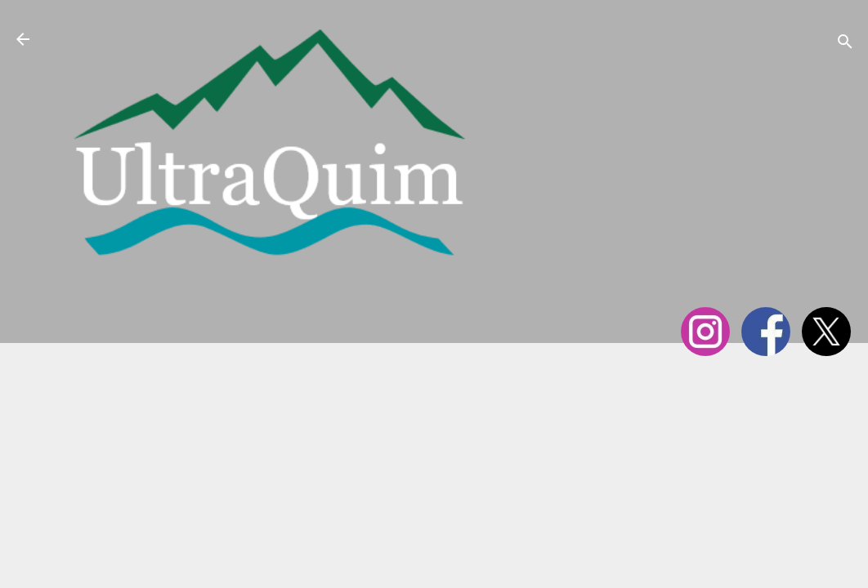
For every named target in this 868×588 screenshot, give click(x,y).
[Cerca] (845, 45)
